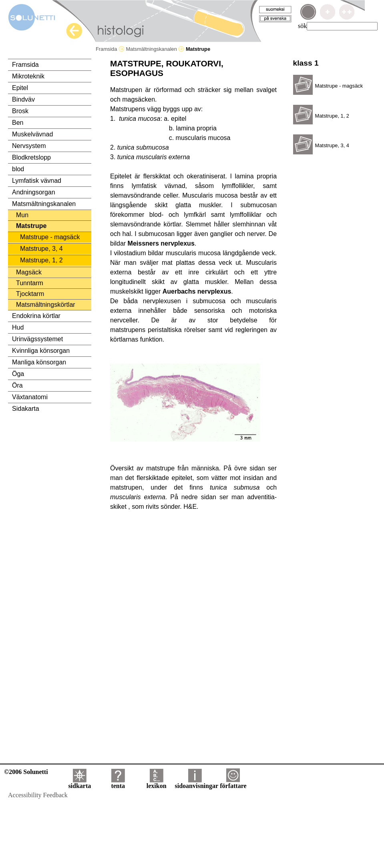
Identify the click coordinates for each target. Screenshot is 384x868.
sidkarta (79, 783)
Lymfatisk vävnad (37, 181)
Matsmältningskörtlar (46, 305)
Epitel (20, 88)
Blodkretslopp (31, 157)
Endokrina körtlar (36, 316)
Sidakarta (26, 409)
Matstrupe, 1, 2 (41, 260)
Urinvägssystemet (37, 339)
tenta (118, 783)
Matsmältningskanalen (155, 49)
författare (233, 783)
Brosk (20, 111)
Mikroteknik (28, 76)
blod (18, 169)
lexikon (157, 783)
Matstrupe (31, 226)
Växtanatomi (30, 397)
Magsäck (29, 272)
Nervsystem (29, 146)
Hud (18, 327)
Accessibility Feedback (38, 795)
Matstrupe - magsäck (50, 237)
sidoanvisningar (197, 783)
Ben (18, 123)
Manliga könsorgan (39, 362)
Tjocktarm (30, 294)
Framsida (110, 49)
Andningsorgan (34, 192)
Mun (22, 215)
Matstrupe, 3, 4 (41, 249)
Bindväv (23, 99)
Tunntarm (30, 283)
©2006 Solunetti (26, 772)
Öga (18, 374)
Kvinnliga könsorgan (41, 351)
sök (302, 26)
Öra (17, 385)
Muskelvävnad (32, 134)
